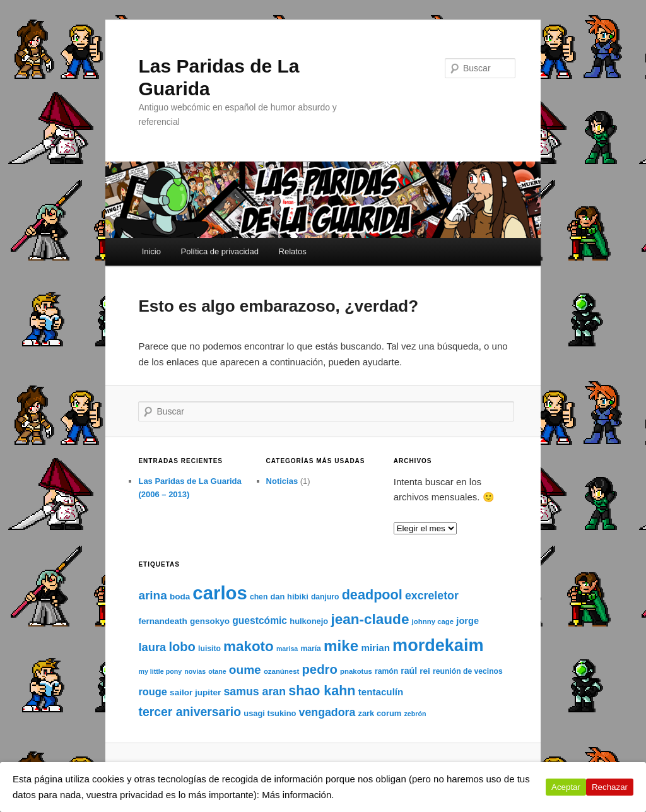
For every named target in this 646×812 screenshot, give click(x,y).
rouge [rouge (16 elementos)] (153, 691)
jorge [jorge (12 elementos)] (467, 621)
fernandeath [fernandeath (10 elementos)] (162, 621)
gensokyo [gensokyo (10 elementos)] (210, 621)
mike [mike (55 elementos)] (341, 646)
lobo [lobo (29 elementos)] (182, 647)
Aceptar (566, 787)
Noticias (282, 481)
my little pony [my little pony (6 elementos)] (160, 671)
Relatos (293, 251)
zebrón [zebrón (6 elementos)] (415, 714)
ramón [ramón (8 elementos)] (386, 671)
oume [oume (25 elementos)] (245, 670)
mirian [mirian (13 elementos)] (375, 648)
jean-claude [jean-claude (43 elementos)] (370, 619)
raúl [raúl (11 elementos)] (409, 671)
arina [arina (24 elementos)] (152, 595)
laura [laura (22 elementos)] (152, 647)
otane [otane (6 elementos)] (217, 671)
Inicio (151, 251)
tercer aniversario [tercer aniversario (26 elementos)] (190, 712)
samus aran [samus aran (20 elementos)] (255, 691)
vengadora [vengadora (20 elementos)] (327, 712)
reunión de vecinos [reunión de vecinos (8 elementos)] (468, 671)
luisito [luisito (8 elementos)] (209, 649)
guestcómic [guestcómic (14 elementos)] (260, 621)
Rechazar (610, 787)
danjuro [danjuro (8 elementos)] (325, 597)
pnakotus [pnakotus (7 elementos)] (356, 671)
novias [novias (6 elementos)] (195, 671)
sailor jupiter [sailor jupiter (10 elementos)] (195, 692)
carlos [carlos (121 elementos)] (220, 593)
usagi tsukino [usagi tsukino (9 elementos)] (270, 713)
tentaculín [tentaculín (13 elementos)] (381, 692)
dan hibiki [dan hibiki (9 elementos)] (289, 597)
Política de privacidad (220, 251)
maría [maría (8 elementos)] (310, 649)
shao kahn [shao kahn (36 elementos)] (322, 691)
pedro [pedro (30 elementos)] (319, 669)
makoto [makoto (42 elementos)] (249, 646)
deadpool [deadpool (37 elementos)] (372, 595)
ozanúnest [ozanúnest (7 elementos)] (281, 671)
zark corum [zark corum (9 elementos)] (379, 713)
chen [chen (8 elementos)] (259, 597)
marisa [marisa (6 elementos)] (287, 649)
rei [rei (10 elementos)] (425, 671)
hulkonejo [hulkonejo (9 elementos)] (309, 621)
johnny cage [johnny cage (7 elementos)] (433, 621)
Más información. (298, 795)
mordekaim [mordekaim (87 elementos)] (438, 645)
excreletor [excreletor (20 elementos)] (432, 596)
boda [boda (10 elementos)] (180, 597)
